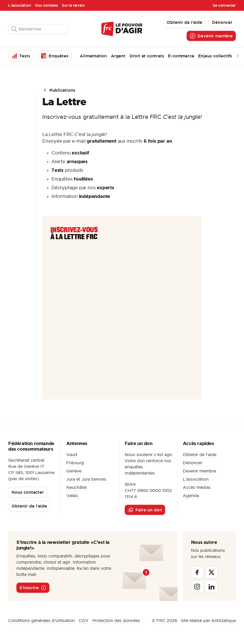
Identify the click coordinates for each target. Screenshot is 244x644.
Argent (118, 56)
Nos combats (46, 5)
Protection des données (116, 620)
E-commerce (181, 56)
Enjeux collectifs (215, 56)
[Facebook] (197, 572)
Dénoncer (193, 463)
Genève (74, 471)
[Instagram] (197, 587)
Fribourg (75, 463)
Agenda (191, 495)
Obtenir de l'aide (200, 455)
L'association (20, 5)
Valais (72, 495)
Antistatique (224, 620)
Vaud (72, 455)
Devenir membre (199, 471)
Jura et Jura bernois (86, 479)
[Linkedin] (211, 587)
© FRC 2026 (165, 620)
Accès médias (197, 487)
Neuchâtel (76, 487)
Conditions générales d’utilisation (41, 620)
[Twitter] (211, 572)
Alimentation (93, 56)
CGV (84, 620)
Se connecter (224, 5)
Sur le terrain (73, 5)
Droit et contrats (147, 56)
